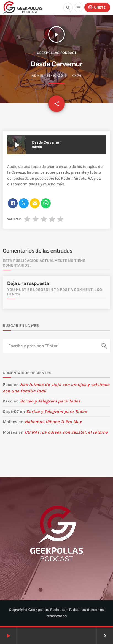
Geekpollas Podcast (57, 53)
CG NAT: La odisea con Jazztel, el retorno (66, 432)
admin (37, 76)
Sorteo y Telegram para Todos (50, 401)
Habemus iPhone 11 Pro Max (53, 422)
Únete (97, 7)
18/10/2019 (57, 76)
